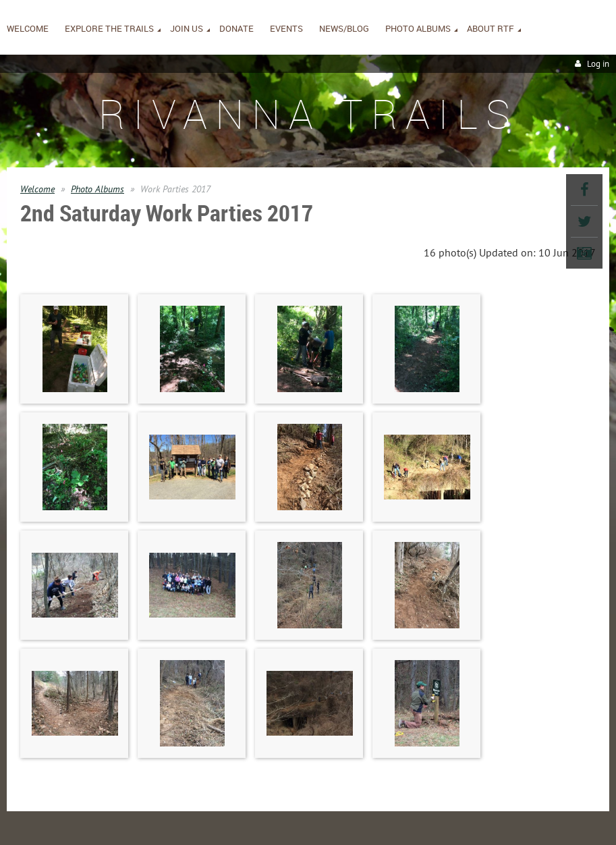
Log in (598, 64)
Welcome (37, 189)
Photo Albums (97, 189)
